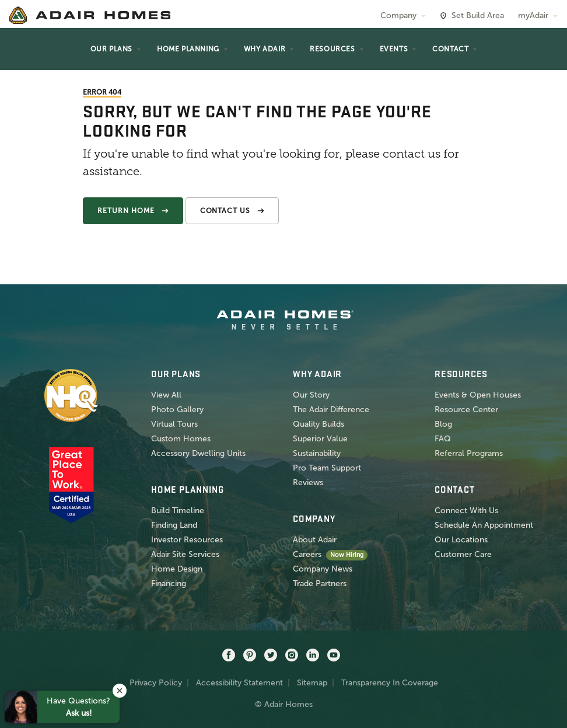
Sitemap (312, 683)
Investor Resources (187, 540)
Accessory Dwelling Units (198, 453)
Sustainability (317, 453)
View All (166, 395)
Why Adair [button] (265, 49)
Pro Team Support (327, 468)
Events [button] (394, 49)
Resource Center (466, 410)
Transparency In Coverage (390, 683)
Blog (443, 424)
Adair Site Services (185, 554)
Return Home (126, 211)
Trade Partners (320, 584)
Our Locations (461, 540)
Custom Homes (181, 439)
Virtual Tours (174, 424)
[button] (120, 691)
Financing (169, 584)
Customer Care (463, 554)
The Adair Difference (331, 410)
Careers (307, 554)
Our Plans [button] (111, 49)
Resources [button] (332, 49)
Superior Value (320, 439)
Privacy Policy (156, 683)
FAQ (443, 439)
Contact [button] (450, 49)
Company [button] (398, 15)
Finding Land (174, 525)
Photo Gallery (177, 410)
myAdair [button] (533, 15)
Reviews (308, 483)
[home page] (90, 15)
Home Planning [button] (188, 49)
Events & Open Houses (478, 395)
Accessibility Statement (239, 683)
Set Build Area (478, 15)
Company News (323, 569)
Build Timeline (178, 511)
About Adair (315, 540)
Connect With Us (466, 511)
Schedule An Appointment (484, 525)
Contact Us (225, 211)
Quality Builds (318, 424)
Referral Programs (469, 453)
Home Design (177, 569)
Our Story (311, 395)
